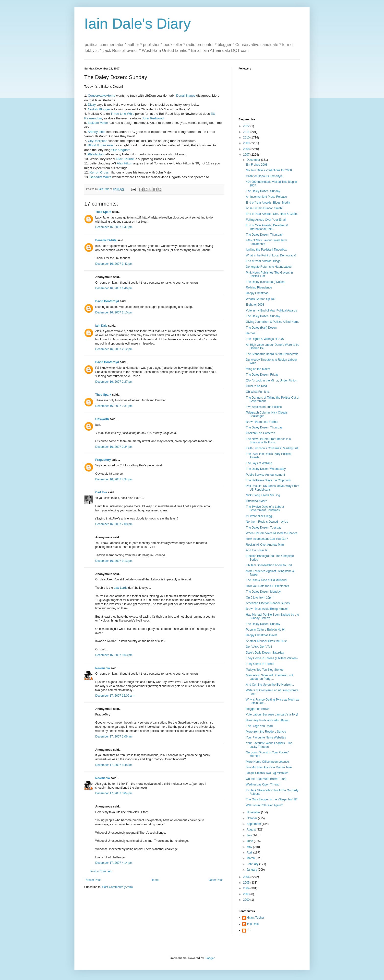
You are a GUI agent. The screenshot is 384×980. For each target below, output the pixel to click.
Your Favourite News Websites (266, 738)
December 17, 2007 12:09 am (115, 696)
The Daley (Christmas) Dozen (265, 282)
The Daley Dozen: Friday (262, 375)
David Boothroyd (107, 301)
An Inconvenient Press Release (266, 197)
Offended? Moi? (256, 501)
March (251, 858)
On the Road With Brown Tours (266, 779)
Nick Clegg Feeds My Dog (263, 495)
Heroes (251, 333)
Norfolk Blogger (99, 109)
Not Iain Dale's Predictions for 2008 (269, 170)
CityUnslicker (97, 141)
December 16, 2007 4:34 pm (114, 479)
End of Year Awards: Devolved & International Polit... (267, 227)
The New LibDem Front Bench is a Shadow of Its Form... (268, 441)
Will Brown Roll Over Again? (264, 805)
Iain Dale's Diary (138, 24)
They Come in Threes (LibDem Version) (272, 658)
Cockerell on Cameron (260, 433)
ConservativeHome (102, 96)
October (252, 818)
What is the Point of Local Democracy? (271, 255)
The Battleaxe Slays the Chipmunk (268, 480)
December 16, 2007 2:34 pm (114, 447)
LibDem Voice (98, 123)
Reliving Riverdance (259, 288)
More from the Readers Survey (266, 732)
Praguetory (103, 460)
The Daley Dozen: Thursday (264, 235)
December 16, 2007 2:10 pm (114, 312)
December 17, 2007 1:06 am (114, 737)
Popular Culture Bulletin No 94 (266, 630)
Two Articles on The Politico (264, 407)
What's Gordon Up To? (261, 299)
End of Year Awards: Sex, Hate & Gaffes (272, 214)
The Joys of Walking (259, 463)
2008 (247, 149)
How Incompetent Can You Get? (267, 539)
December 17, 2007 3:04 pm (114, 793)
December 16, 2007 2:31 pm (114, 406)
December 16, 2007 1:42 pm (114, 264)
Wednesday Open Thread (263, 784)
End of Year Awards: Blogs (263, 261)
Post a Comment (101, 871)
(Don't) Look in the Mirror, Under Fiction (272, 380)
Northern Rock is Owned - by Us (267, 522)
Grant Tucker (256, 918)
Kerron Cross (99, 172)
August (252, 830)
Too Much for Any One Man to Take (269, 767)
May (250, 847)
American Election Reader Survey (268, 603)
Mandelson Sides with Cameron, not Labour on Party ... (270, 677)
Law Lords (121, 588)
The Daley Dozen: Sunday (263, 191)
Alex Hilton (125, 163)
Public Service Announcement (265, 475)
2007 (247, 155)
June (250, 841)
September (254, 824)
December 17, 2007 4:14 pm (114, 863)
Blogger (210, 958)
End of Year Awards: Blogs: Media (268, 203)
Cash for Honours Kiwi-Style (264, 176)
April (250, 853)
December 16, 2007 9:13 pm (114, 561)
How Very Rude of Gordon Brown (268, 720)
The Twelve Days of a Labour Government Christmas (265, 508)
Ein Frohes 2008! (257, 165)
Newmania (102, 668)
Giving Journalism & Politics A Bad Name (273, 322)
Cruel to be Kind (256, 386)
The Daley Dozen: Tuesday (264, 528)
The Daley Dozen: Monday (263, 592)
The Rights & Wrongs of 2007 (265, 339)
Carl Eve (101, 492)
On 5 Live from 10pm (260, 598)
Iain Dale (101, 326)
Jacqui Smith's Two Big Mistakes (267, 773)
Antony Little (97, 132)
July (250, 835)
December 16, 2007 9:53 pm (114, 655)
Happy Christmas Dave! (261, 635)
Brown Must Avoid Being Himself (267, 609)
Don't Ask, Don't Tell (259, 647)
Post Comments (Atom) (117, 887)
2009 (247, 143)
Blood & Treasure (100, 145)
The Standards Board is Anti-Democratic (272, 354)
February (253, 864)
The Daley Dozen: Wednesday (266, 469)
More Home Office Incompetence (267, 762)
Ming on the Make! (258, 369)
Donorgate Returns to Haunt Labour (269, 267)
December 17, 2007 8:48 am (114, 765)
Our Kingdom (121, 150)
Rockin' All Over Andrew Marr (265, 545)
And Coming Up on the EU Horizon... (270, 685)
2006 (247, 877)
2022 (247, 126)
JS (249, 930)
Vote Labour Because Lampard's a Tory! (272, 715)
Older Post (216, 880)
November (254, 812)
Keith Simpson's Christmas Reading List (272, 448)
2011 (247, 132)
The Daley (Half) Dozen (261, 328)
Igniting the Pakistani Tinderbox (266, 250)
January (252, 870)
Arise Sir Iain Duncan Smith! (264, 208)
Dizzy (92, 105)
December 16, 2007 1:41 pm (114, 227)
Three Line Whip (123, 114)
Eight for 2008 (255, 305)
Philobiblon (96, 154)
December (254, 160)
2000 (247, 900)
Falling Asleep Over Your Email (266, 220)
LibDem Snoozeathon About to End (269, 565)
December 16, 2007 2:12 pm (114, 349)
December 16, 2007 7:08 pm (114, 524)
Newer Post (93, 880)
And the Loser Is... (258, 550)
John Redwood (153, 118)
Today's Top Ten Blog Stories (265, 670)
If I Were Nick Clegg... (260, 516)
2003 (247, 894)
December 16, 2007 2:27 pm (114, 382)
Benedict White (101, 177)
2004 (247, 888)
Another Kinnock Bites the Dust (266, 641)
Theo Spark (103, 212)
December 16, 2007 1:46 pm (114, 288)
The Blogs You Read (259, 726)
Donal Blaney (186, 96)
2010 (247, 138)
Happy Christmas (257, 293)
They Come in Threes (260, 664)
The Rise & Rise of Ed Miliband (266, 580)
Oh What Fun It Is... (259, 392)
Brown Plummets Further (262, 422)
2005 (247, 883)
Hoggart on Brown (258, 709)
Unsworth (102, 419)
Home (155, 880)
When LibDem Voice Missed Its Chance (272, 533)
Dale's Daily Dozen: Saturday (265, 653)
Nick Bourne (125, 159)
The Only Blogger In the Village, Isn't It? (272, 799)
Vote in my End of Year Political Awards (271, 311)
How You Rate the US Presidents (267, 586)
